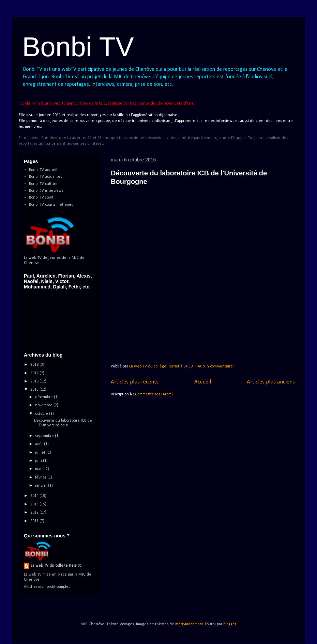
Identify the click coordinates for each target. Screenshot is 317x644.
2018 (35, 365)
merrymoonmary (189, 624)
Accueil (203, 382)
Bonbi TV (78, 47)
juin (39, 461)
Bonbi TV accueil (43, 170)
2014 (35, 496)
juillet (41, 453)
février (41, 477)
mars (40, 469)
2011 (35, 521)
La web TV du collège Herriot (56, 566)
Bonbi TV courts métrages (51, 205)
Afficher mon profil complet (47, 587)
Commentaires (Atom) (154, 394)
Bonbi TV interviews (46, 191)
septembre (45, 436)
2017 (35, 373)
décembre (44, 397)
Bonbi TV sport (41, 198)
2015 (35, 390)
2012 (35, 513)
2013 (35, 504)
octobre (42, 414)
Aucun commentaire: (216, 366)
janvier (42, 486)
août (40, 444)
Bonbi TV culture (43, 184)
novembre (44, 405)
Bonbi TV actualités (46, 177)
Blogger (230, 624)
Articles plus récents (135, 382)
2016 (35, 381)
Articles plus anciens (271, 382)
